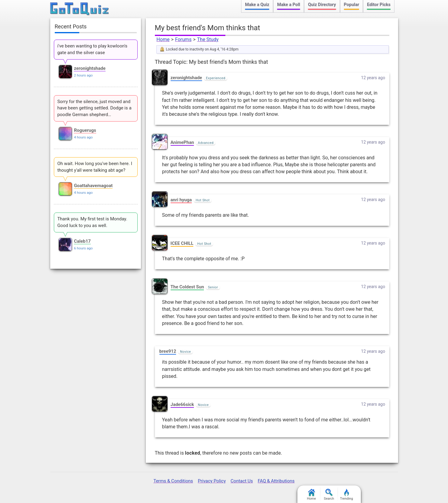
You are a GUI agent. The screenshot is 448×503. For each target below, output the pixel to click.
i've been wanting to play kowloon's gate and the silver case (92, 49)
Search (329, 495)
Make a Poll (289, 5)
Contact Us (242, 481)
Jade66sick (182, 404)
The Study (208, 39)
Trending (347, 495)
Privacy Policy (212, 481)
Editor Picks (379, 5)
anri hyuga (181, 200)
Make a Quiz (257, 5)
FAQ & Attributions (276, 481)
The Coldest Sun (187, 287)
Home (163, 39)
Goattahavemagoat (93, 186)
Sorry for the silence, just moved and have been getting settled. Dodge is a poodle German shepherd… (94, 108)
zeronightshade (186, 78)
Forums (183, 39)
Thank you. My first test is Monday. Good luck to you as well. (92, 222)
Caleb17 (82, 241)
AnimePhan (182, 142)
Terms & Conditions (173, 481)
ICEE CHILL (182, 243)
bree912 (168, 351)
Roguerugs (85, 130)
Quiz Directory (322, 5)
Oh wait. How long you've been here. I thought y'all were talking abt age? (95, 167)
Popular (352, 5)
